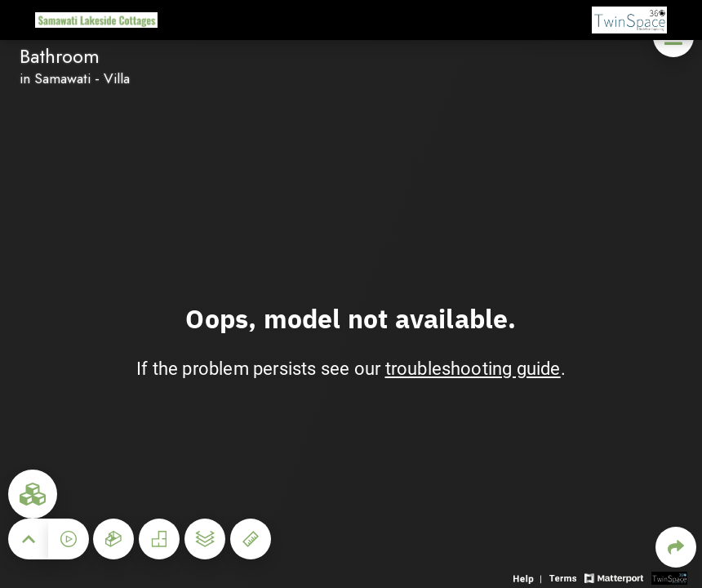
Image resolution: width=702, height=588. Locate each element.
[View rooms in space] (33, 494)
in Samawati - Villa (75, 78)
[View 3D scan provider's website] (669, 577)
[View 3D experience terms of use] (565, 577)
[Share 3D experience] (676, 547)
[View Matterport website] (613, 577)
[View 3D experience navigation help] (529, 577)
